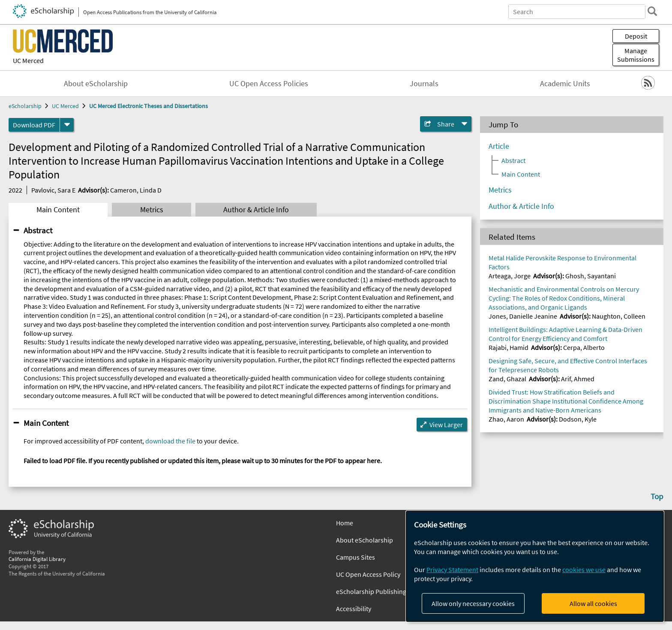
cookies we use (584, 570)
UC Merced (28, 60)
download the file (170, 441)
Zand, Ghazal (507, 379)
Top (657, 496)
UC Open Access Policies (269, 84)
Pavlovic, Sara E (53, 190)
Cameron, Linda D (136, 190)
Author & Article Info (256, 210)
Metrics (152, 210)
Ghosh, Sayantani (591, 276)
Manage (636, 55)
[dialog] (535, 566)
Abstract (38, 230)
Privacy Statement (452, 570)
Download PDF (34, 125)
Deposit (636, 36)
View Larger (446, 425)
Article (499, 146)
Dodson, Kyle (578, 419)
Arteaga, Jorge (510, 276)
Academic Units (565, 84)
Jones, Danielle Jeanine (523, 316)
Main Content (58, 210)
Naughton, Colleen (619, 316)
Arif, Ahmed (578, 379)
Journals (424, 84)
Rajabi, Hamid (508, 347)
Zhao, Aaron (506, 419)
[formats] (67, 125)
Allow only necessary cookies (473, 603)
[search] (652, 11)
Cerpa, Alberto (584, 347)
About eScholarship (96, 84)
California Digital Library (37, 559)
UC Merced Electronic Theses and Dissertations (148, 106)
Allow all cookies (593, 603)
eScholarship (25, 106)
